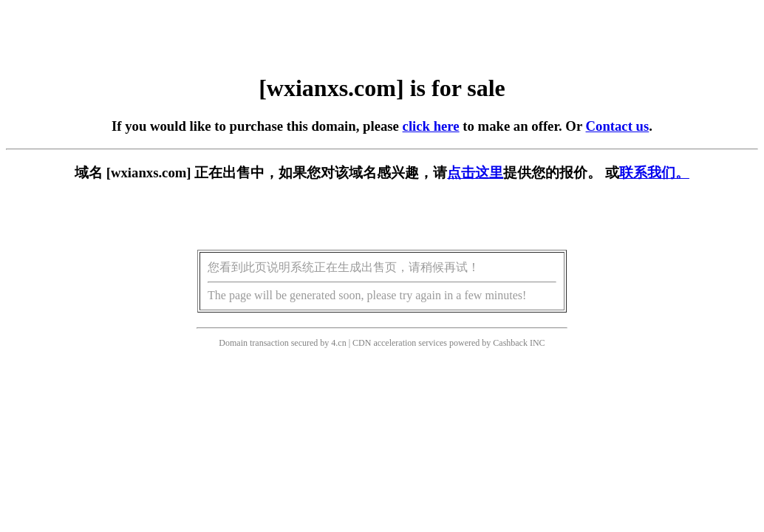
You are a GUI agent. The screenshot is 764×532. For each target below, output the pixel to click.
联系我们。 (654, 173)
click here (431, 126)
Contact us (618, 126)
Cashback (510, 343)
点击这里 (475, 173)
